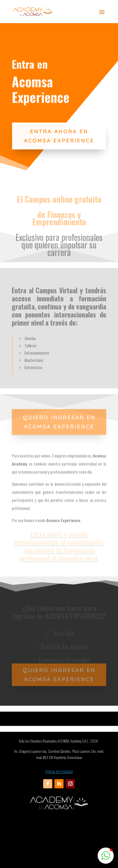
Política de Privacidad (59, 771)
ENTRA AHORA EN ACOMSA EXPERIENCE (59, 144)
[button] (106, 856)
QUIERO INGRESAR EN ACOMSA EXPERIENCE (59, 422)
